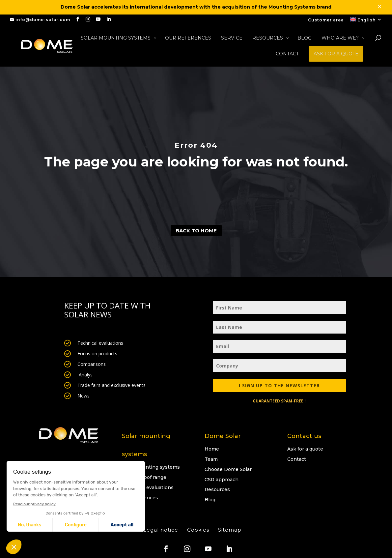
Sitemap (230, 530)
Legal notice (161, 530)
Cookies (198, 530)
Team (211, 459)
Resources (217, 489)
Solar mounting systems (151, 467)
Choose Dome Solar (228, 469)
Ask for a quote (305, 449)
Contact (297, 459)
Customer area (326, 20)
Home (212, 449)
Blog (210, 500)
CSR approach (222, 480)
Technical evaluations (148, 487)
